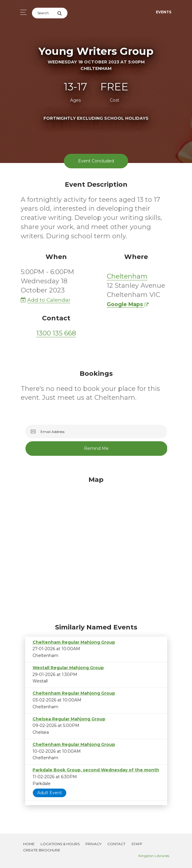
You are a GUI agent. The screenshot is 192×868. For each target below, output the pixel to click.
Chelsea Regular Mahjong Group (69, 719)
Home (29, 844)
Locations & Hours (60, 844)
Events (164, 12)
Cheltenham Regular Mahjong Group (74, 642)
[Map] (96, 548)
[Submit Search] (62, 13)
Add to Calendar (46, 300)
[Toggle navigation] (22, 12)
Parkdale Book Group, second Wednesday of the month (96, 770)
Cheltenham (127, 276)
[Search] (45, 13)
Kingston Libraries (154, 856)
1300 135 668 (56, 333)
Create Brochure (42, 850)
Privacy (93, 844)
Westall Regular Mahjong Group (68, 668)
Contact (116, 844)
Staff (137, 844)
